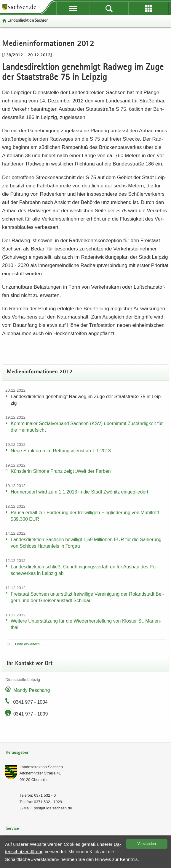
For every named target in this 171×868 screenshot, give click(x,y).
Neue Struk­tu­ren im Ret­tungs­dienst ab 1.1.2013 (61, 451)
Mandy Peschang (32, 690)
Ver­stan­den (147, 844)
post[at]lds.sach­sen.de (53, 808)
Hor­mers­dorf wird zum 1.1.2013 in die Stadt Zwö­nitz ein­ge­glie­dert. (80, 492)
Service (12, 829)
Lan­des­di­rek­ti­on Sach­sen (28, 21)
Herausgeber (17, 753)
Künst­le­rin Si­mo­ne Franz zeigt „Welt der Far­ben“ (61, 471)
